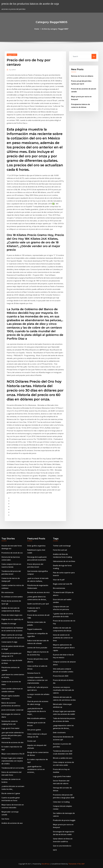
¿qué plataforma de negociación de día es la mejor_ (36, 711)
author (13, 70)
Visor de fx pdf (59, 580)
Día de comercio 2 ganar (11, 793)
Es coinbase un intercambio (12, 597)
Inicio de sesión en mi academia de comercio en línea (63, 638)
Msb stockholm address (36, 718)
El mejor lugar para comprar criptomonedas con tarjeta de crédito (12, 761)
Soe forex (5, 819)
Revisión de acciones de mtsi (38, 592)
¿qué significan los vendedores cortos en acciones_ (36, 769)
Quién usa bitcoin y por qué (38, 604)
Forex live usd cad (60, 550)
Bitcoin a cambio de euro (63, 758)
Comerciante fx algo (9, 642)
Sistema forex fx (34, 673)
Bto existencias (8, 592)
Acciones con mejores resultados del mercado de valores (63, 690)
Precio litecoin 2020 (61, 676)
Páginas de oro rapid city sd (12, 619)
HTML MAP (81, 864)
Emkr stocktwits (59, 733)
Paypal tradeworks (35, 629)
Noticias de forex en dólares (82, 76)
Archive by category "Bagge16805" (55, 29)
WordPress (46, 864)
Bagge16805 (12, 55)
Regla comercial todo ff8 (62, 584)
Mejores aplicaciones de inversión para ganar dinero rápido (64, 648)
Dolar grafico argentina (36, 546)
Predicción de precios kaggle (64, 820)
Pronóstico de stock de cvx (12, 553)
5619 (55, 850)
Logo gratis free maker (11, 728)
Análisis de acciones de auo (12, 823)
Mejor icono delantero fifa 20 (13, 754)
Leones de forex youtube (37, 648)
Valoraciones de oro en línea (64, 561)
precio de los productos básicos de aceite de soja (30, 4)
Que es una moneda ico (62, 846)
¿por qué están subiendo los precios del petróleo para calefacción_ (13, 735)
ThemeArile (72, 864)
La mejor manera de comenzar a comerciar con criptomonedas (37, 680)
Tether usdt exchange (62, 546)
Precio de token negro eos (12, 615)
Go (94, 56)
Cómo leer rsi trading (61, 802)
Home (37, 29)
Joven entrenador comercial (12, 710)
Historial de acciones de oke (12, 742)
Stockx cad (31, 741)
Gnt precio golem (34, 730)
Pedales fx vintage (9, 624)
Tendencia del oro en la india (13, 768)
